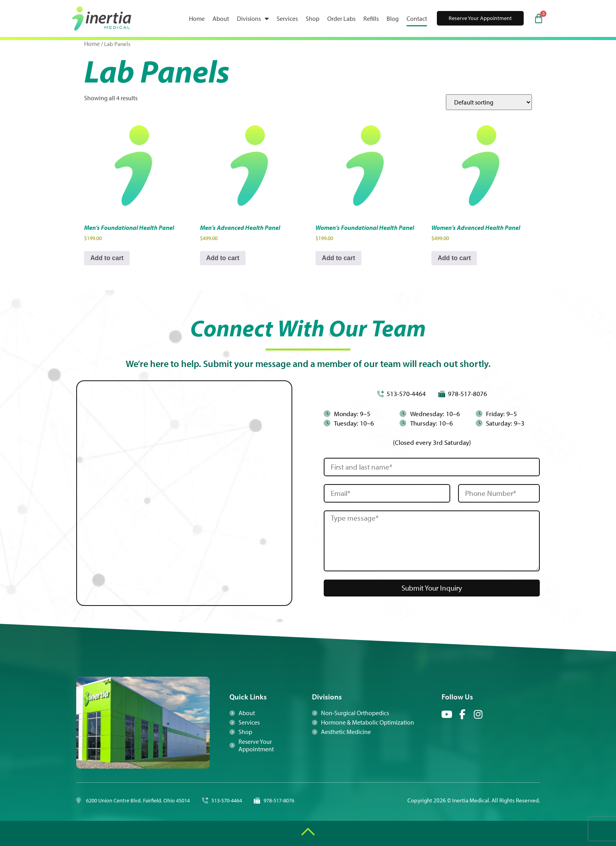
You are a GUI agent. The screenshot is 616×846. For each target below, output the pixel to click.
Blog (393, 18)
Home (197, 18)
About (221, 18)
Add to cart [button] (107, 258)
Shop (313, 18)
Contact (417, 18)
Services (287, 18)
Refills (371, 18)
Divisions (253, 18)
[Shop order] (489, 102)
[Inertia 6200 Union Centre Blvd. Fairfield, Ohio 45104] (184, 493)
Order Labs (341, 18)
